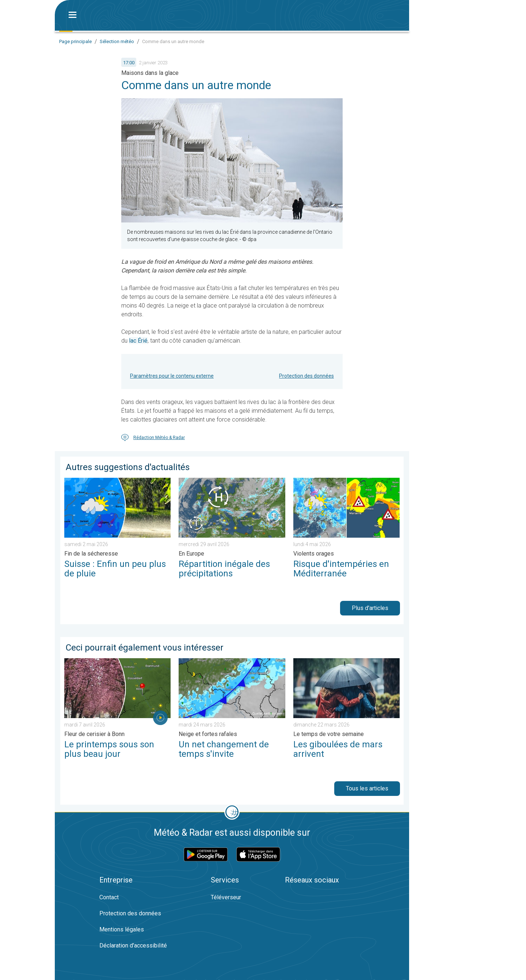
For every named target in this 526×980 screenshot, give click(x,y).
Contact (109, 897)
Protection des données (306, 376)
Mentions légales (122, 929)
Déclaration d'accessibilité (133, 945)
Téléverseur (226, 897)
